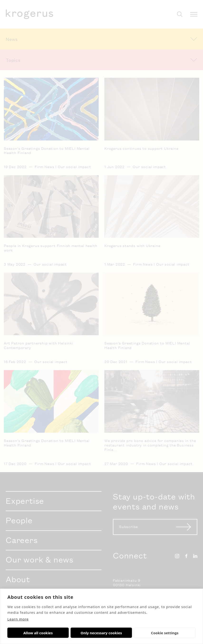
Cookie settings (113, 633)
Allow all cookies (26, 633)
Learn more (18, 619)
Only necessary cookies (70, 633)
